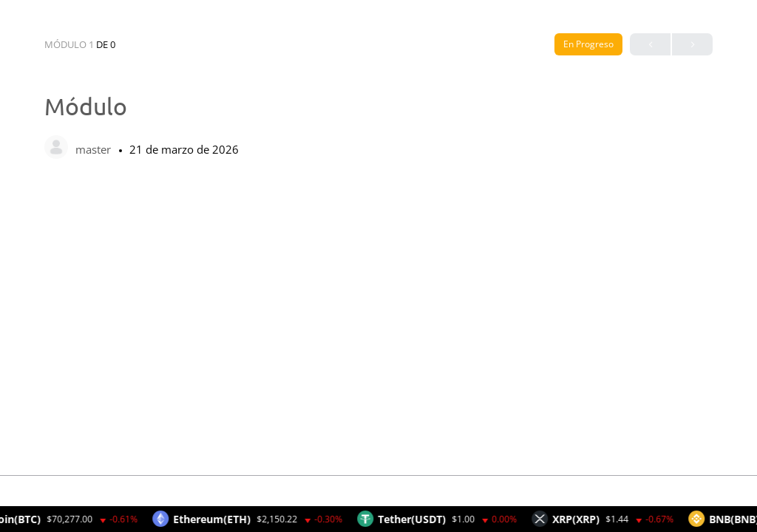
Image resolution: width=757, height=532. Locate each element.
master (95, 149)
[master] (56, 149)
